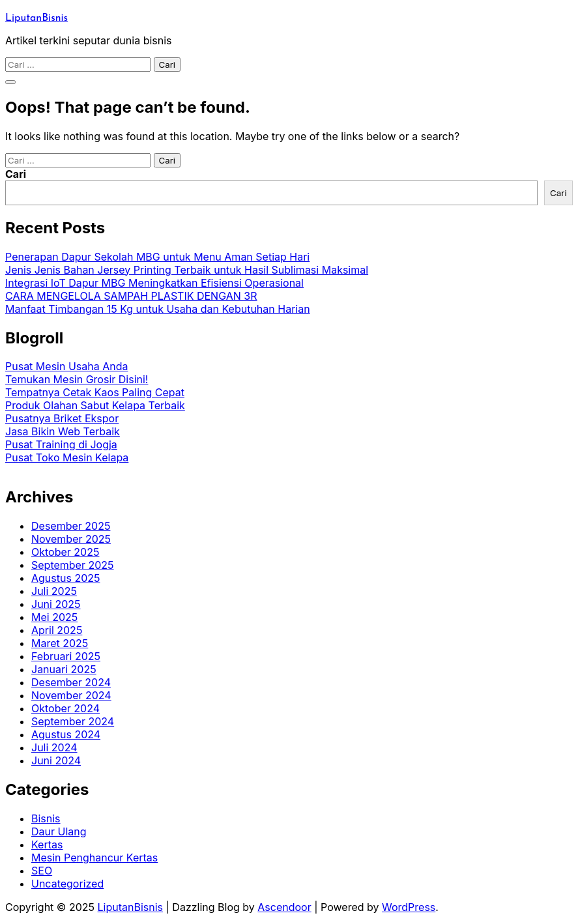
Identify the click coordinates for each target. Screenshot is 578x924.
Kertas (47, 845)
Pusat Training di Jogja (61, 444)
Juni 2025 (56, 604)
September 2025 (73, 565)
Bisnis (46, 818)
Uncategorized (67, 884)
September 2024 (73, 721)
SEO (42, 871)
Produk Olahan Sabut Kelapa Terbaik (95, 405)
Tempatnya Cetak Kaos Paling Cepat (95, 392)
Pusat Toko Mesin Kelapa (67, 457)
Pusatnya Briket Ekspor (62, 418)
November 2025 (71, 539)
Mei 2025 (54, 617)
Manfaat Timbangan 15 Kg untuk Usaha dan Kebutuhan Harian (158, 309)
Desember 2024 (71, 682)
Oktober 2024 (65, 708)
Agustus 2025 (66, 578)
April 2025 (57, 630)
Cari (16, 174)
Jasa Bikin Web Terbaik (63, 431)
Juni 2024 (56, 760)
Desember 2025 (71, 526)
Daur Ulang (59, 831)
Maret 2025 (60, 643)
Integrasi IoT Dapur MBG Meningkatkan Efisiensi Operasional (154, 283)
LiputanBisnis (36, 18)
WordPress (409, 907)
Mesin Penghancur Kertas (94, 858)
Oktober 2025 (65, 552)
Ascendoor (284, 907)
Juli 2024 (54, 747)
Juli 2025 (54, 591)
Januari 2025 (64, 669)
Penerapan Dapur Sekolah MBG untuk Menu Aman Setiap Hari (157, 257)
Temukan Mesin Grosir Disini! (77, 379)
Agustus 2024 (66, 734)
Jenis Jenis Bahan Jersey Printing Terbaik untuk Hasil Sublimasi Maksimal (187, 270)
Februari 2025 (66, 656)
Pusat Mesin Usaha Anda (66, 366)
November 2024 (71, 695)
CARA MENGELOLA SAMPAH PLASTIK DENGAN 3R (131, 296)
